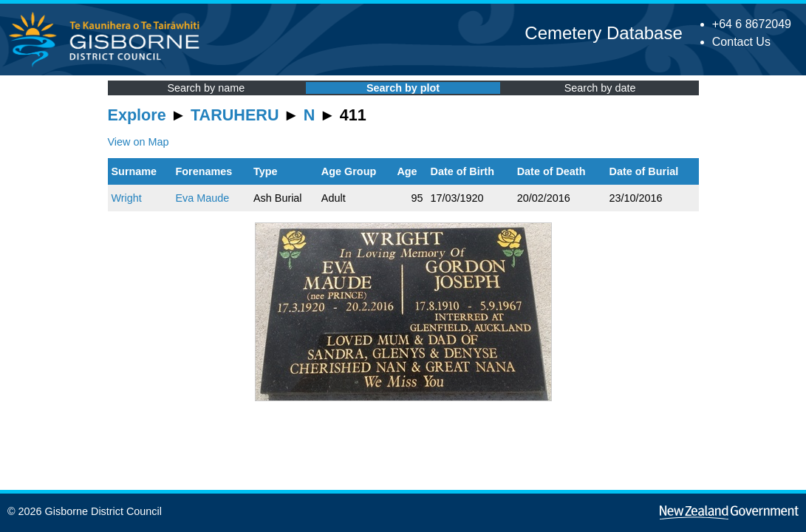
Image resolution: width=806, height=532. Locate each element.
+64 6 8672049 (752, 24)
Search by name (206, 88)
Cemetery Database (603, 33)
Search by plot (403, 88)
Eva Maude (203, 198)
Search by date (600, 88)
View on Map (139, 142)
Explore (137, 115)
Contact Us (741, 42)
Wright (127, 198)
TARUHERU (235, 115)
